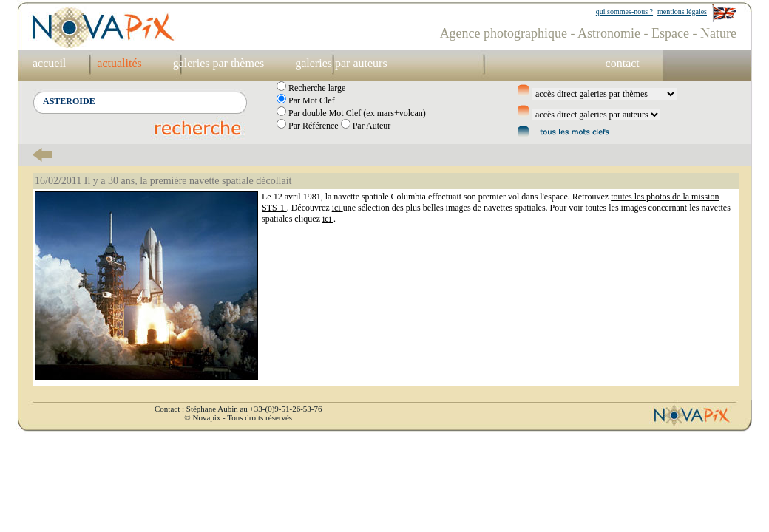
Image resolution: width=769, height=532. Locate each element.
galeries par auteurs (341, 63)
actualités (119, 63)
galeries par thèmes (219, 63)
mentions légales (682, 11)
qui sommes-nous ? (624, 11)
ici (338, 208)
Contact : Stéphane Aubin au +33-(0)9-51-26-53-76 (238, 409)
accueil (49, 63)
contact (623, 63)
